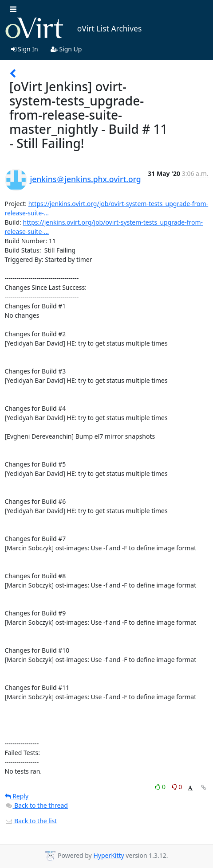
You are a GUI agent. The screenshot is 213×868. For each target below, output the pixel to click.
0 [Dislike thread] (177, 787)
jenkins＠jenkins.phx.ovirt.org (86, 179)
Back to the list (31, 821)
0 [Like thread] (161, 787)
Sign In (25, 49)
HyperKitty (108, 856)
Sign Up (66, 49)
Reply (17, 796)
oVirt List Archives (73, 28)
